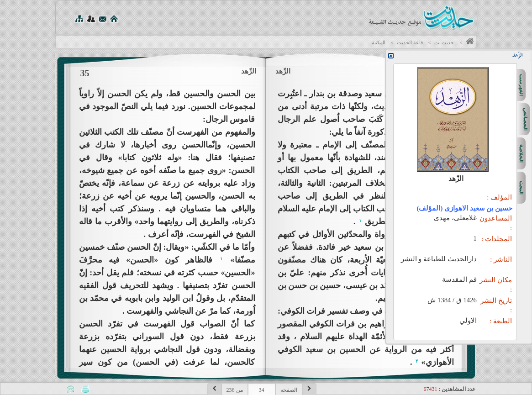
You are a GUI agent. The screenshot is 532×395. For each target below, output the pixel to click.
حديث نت (444, 42)
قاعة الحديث (410, 42)
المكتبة (379, 42)
